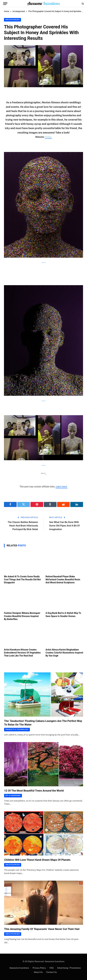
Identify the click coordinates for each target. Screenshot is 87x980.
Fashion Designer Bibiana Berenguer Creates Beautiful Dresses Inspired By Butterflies (22, 616)
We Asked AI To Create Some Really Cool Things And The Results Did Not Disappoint (22, 580)
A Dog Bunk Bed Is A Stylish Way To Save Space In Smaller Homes (63, 614)
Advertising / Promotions (69, 968)
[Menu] (5, 4)
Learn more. (61, 487)
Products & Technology (17, 730)
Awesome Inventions (19, 968)
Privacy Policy (39, 968)
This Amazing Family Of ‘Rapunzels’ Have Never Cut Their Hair (42, 929)
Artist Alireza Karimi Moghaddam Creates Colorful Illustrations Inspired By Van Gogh (64, 653)
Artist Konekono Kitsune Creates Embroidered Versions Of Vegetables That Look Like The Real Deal (22, 653)
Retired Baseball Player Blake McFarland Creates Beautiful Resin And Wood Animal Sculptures (63, 580)
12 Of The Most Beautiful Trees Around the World (34, 791)
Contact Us (51, 972)
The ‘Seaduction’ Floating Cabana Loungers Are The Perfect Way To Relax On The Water (43, 723)
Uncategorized (19, 11)
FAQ (52, 968)
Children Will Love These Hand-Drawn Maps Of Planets (37, 860)
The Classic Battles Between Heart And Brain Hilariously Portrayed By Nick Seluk (23, 526)
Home (7, 11)
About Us (38, 972)
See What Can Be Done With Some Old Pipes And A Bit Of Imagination (64, 526)
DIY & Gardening (13, 796)
